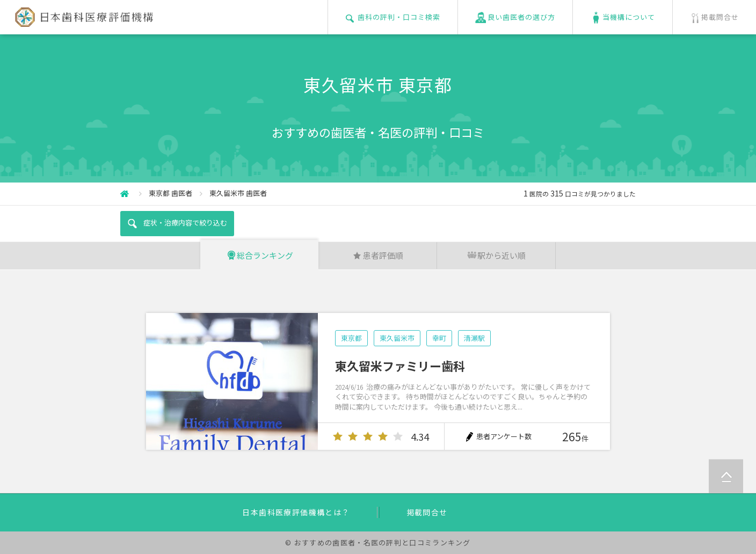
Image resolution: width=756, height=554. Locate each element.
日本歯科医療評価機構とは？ (296, 512)
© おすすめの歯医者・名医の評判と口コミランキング (378, 542)
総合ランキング (260, 255)
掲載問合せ (427, 512)
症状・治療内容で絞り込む (177, 223)
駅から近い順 (496, 255)
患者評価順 (378, 255)
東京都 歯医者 (170, 193)
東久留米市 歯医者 (238, 193)
